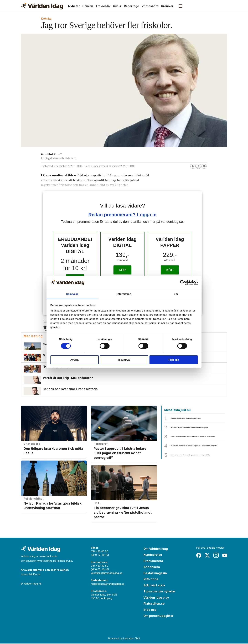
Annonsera (152, 568)
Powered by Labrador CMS (124, 639)
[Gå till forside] (42, 6)
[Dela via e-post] (204, 166)
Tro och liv (103, 6)
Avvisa (75, 360)
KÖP (122, 270)
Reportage (131, 6)
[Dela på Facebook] (193, 166)
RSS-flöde (151, 580)
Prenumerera (153, 561)
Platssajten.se (154, 604)
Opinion (88, 6)
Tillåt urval (124, 360)
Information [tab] (124, 294)
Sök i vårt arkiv (154, 586)
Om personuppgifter (158, 616)
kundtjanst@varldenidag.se (107, 573)
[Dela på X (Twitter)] (199, 166)
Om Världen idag (156, 549)
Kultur (117, 6)
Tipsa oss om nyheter (159, 592)
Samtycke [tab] (72, 294)
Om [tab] (176, 294)
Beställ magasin (155, 574)
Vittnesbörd (150, 6)
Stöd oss (150, 610)
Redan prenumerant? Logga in (122, 215)
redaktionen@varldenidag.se (108, 584)
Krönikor (167, 6)
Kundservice (153, 555)
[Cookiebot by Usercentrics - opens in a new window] (183, 282)
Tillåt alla (174, 360)
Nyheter (74, 6)
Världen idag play (156, 598)
